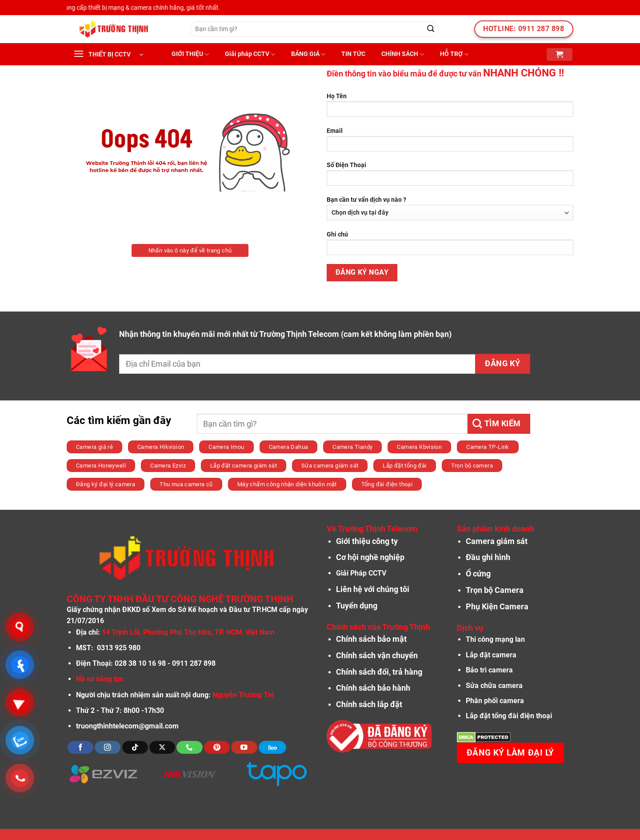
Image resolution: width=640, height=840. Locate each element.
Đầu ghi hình (488, 557)
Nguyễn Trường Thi (243, 695)
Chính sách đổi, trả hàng (379, 672)
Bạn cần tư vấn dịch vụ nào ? (450, 208)
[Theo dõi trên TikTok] (135, 747)
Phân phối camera (495, 701)
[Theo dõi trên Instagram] (108, 747)
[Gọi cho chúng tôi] (189, 747)
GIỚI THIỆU (190, 54)
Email (450, 142)
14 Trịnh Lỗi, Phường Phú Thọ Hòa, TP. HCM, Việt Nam (188, 632)
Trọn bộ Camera (495, 590)
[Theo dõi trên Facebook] (80, 747)
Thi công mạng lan (495, 639)
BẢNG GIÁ (308, 54)
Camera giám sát (497, 541)
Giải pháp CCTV (250, 54)
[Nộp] (431, 29)
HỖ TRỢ (454, 54)
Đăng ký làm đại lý (510, 753)
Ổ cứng (478, 574)
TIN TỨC (353, 54)
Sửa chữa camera (494, 686)
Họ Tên (450, 108)
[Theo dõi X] (162, 747)
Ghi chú (450, 246)
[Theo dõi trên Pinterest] (217, 747)
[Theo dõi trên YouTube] (244, 747)
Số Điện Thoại (450, 177)
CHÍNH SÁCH (403, 54)
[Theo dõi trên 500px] (272, 747)
